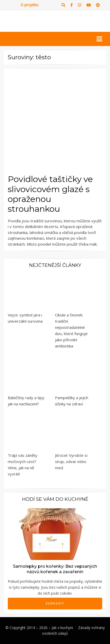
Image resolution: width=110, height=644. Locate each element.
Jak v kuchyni (62, 628)
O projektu (29, 5)
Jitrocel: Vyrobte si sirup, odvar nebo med (71, 461)
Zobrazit (55, 603)
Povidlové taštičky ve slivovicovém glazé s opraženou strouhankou (50, 194)
